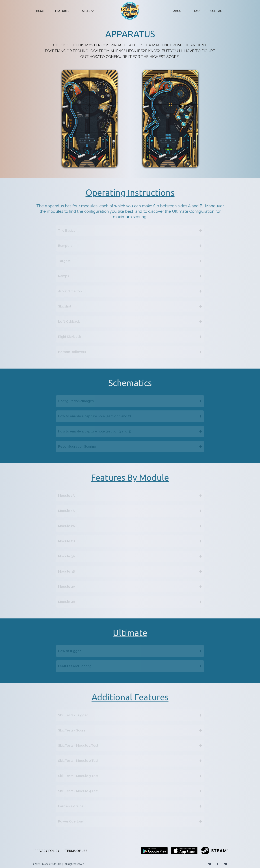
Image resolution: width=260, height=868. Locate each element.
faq (197, 11)
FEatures (62, 11)
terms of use (76, 851)
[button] (86, 11)
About (178, 11)
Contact (217, 11)
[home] (133, 11)
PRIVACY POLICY (47, 851)
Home (40, 11)
